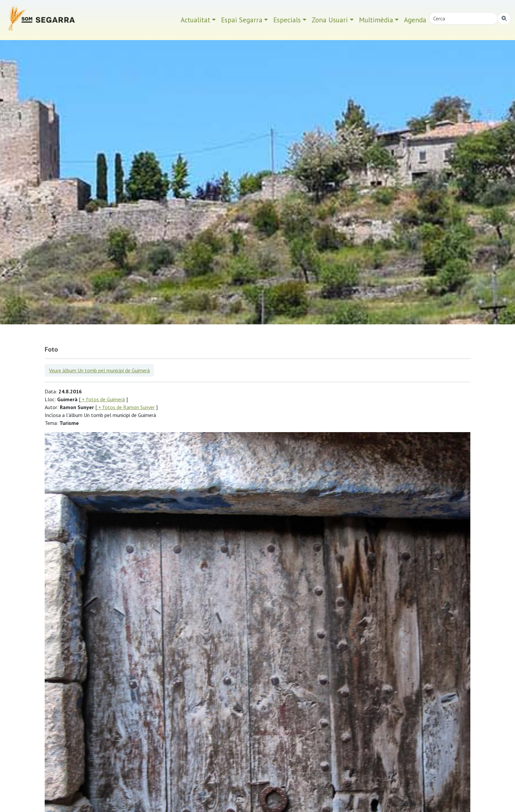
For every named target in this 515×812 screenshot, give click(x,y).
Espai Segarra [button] (242, 20)
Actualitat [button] (195, 20)
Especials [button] (287, 20)
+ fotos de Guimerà (103, 399)
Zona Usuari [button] (330, 20)
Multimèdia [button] (376, 20)
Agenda (415, 20)
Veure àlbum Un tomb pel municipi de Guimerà (99, 370)
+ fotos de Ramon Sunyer (126, 407)
